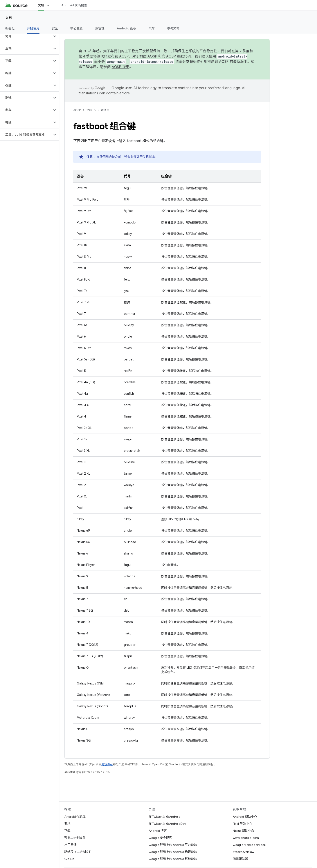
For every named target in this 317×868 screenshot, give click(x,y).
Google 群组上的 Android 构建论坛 (173, 852)
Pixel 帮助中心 (242, 824)
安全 (55, 28)
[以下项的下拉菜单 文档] (50, 5)
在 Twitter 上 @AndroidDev (167, 824)
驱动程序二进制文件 (78, 852)
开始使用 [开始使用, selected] (33, 28)
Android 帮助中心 (245, 817)
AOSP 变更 (121, 67)
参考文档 (173, 28)
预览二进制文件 (75, 838)
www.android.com (246, 838)
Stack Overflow (243, 852)
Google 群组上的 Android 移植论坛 (173, 859)
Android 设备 (127, 28)
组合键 (166, 176)
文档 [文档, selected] (41, 5)
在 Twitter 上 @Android (165, 817)
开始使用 (104, 110)
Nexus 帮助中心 (243, 831)
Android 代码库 (75, 817)
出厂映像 (70, 845)
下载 (67, 831)
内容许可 (107, 764)
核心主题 (77, 28)
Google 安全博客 (160, 838)
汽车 (152, 28)
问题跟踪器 (240, 859)
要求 (67, 824)
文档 (9, 18)
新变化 (10, 28)
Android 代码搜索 (74, 5)
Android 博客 (158, 831)
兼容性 (100, 28)
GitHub (69, 859)
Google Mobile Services (249, 845)
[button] (26, 36)
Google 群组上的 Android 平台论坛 (173, 845)
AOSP (77, 110)
